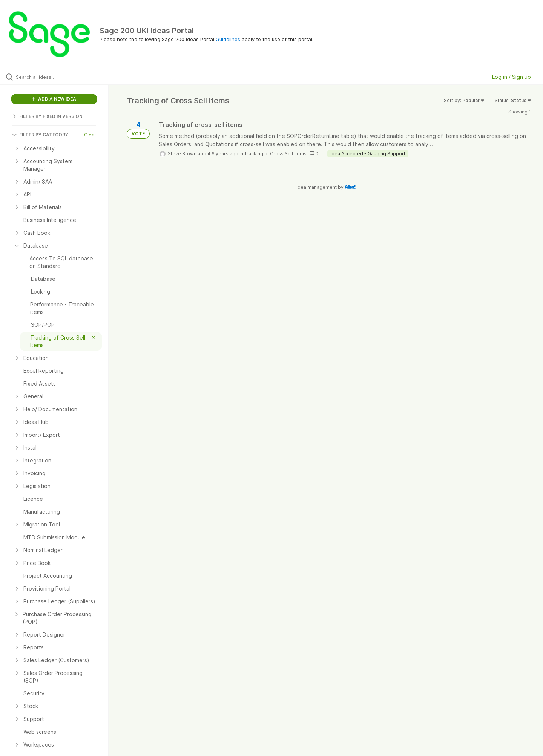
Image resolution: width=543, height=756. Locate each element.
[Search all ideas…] (64, 77)
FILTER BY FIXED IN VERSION (47, 116)
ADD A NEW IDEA (54, 99)
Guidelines (228, 39)
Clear (90, 135)
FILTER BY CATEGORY (40, 135)
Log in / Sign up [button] (512, 77)
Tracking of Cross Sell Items (275, 154)
